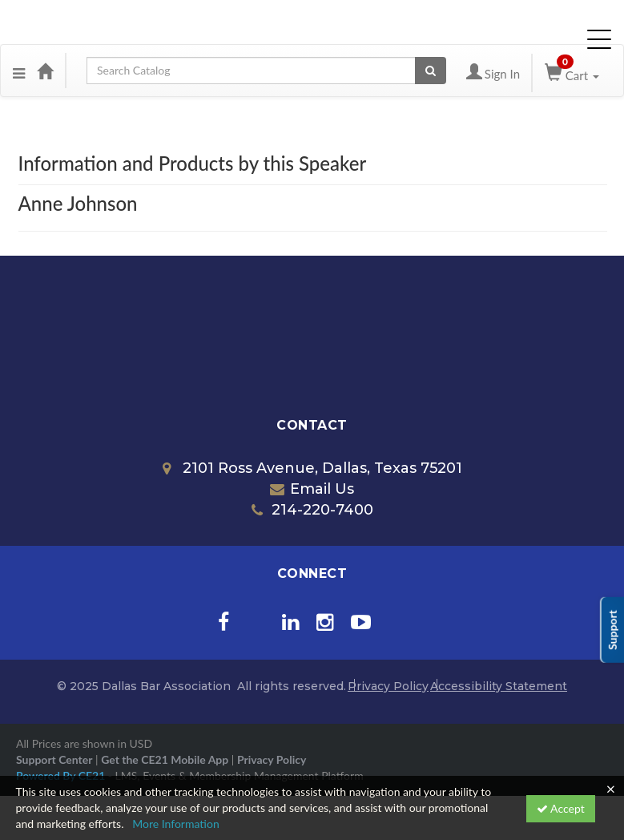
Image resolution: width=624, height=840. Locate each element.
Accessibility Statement (499, 686)
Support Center (54, 759)
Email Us (312, 489)
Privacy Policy (388, 686)
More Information (176, 824)
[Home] (45, 71)
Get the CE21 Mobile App (165, 759)
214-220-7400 (312, 510)
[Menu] (19, 71)
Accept (561, 808)
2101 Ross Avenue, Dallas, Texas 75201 (312, 468)
